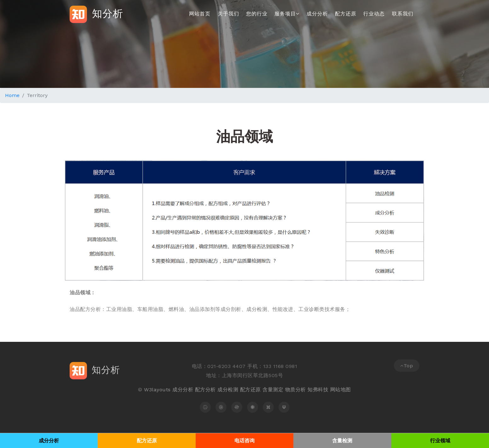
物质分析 (296, 390)
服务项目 (287, 14)
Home (12, 95)
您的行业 (257, 14)
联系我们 (403, 14)
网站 (335, 390)
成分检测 (228, 390)
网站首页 (200, 14)
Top (407, 366)
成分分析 (317, 14)
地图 (346, 390)
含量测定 (273, 390)
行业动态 (374, 14)
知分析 (96, 14)
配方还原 (346, 14)
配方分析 (205, 390)
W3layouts (157, 390)
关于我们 (228, 14)
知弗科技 (318, 390)
